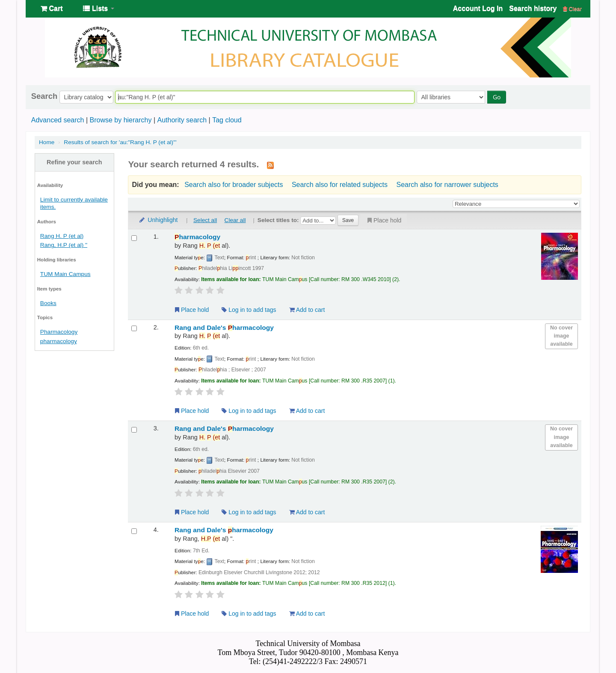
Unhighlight (158, 220)
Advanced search (58, 120)
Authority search (182, 120)
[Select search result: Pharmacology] (134, 238)
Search (44, 96)
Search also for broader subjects (234, 185)
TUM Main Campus (65, 274)
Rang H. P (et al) (62, 236)
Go (497, 97)
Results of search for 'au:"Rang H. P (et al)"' (120, 142)
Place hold (384, 220)
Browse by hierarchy (120, 120)
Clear (572, 9)
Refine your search (74, 162)
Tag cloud (227, 120)
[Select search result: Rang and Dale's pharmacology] (134, 531)
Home (47, 142)
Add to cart (307, 310)
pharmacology (59, 341)
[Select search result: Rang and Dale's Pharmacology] (134, 328)
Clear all (235, 220)
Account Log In (478, 8)
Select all (205, 220)
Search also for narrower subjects (447, 185)
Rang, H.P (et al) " (64, 245)
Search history (533, 8)
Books (48, 303)
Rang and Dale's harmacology (224, 328)
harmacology (197, 237)
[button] (52, 9)
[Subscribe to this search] (270, 165)
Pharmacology (59, 332)
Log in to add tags (249, 310)
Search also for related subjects (340, 185)
